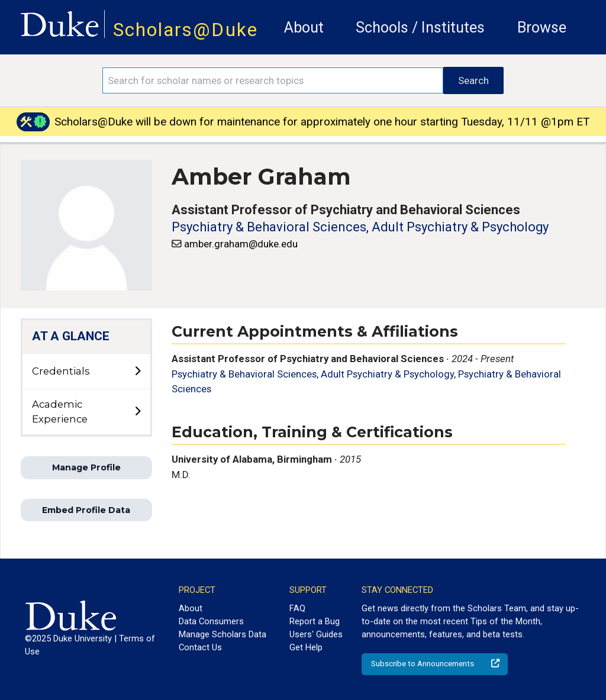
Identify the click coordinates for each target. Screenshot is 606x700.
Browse (542, 28)
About (304, 28)
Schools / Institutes (420, 28)
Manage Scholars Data (223, 634)
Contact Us (200, 647)
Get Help (306, 647)
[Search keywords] (273, 80)
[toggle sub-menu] (137, 372)
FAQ (297, 608)
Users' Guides (316, 634)
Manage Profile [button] (86, 467)
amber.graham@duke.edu (241, 244)
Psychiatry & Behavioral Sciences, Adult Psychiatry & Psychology (360, 227)
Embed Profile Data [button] (86, 510)
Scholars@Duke (186, 30)
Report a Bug (315, 621)
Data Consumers (211, 621)
